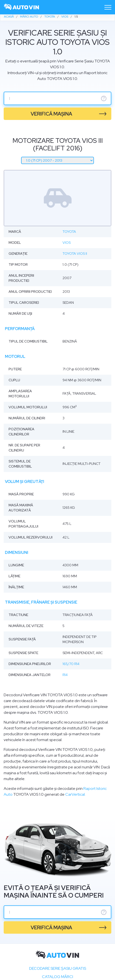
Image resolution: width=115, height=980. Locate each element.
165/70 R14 (71, 664)
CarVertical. (75, 794)
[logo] (22, 7)
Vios (67, 243)
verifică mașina (51, 114)
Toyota (69, 232)
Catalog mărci (57, 977)
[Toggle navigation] (108, 7)
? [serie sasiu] (104, 98)
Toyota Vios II (75, 254)
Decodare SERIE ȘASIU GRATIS (58, 968)
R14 (65, 675)
